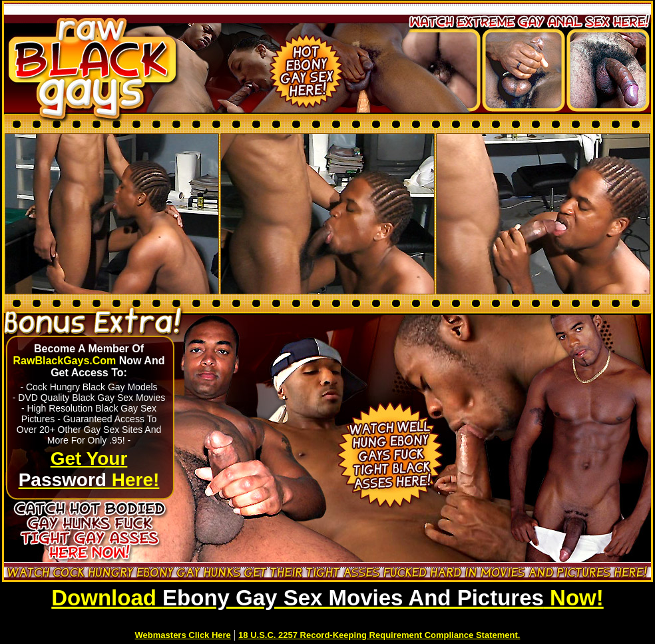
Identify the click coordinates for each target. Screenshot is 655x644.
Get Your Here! (89, 469)
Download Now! (327, 598)
